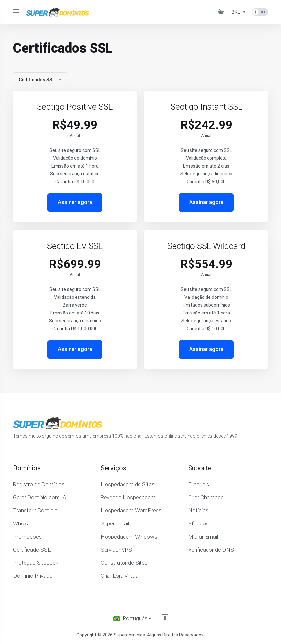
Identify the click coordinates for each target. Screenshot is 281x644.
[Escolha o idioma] (132, 619)
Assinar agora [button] (75, 202)
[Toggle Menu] (16, 12)
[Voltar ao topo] (165, 617)
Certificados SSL (41, 80)
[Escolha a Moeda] (239, 12)
